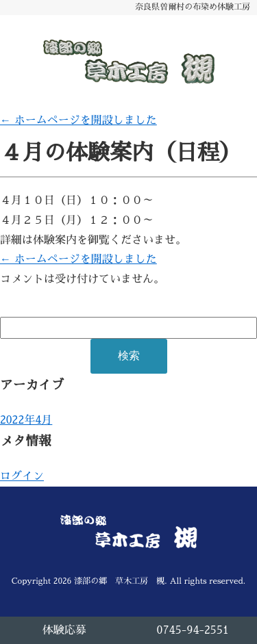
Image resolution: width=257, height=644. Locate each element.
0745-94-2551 (193, 630)
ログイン (22, 476)
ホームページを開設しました (78, 120)
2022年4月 (26, 420)
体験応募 (64, 630)
